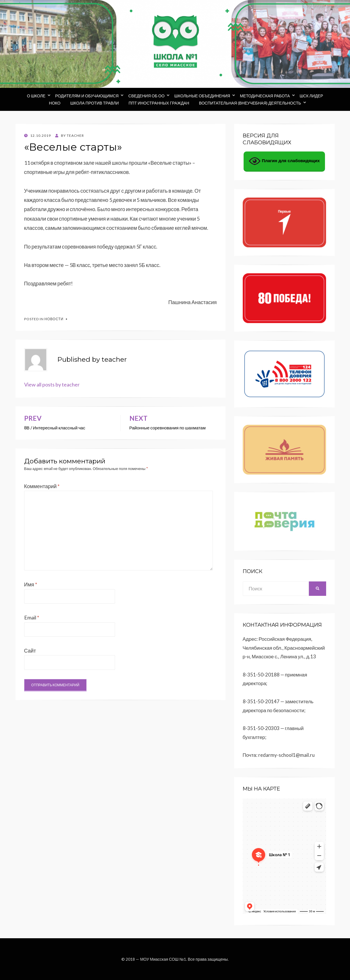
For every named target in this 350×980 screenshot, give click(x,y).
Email (32, 617)
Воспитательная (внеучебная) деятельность (250, 103)
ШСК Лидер (311, 96)
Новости (54, 319)
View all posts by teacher (52, 384)
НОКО (55, 103)
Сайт (30, 651)
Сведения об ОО (146, 96)
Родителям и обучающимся (87, 96)
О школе (36, 96)
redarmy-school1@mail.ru (286, 755)
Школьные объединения (202, 96)
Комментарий (42, 486)
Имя (31, 584)
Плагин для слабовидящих (284, 161)
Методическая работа (265, 96)
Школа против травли (94, 103)
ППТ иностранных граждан (159, 103)
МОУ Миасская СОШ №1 (163, 959)
